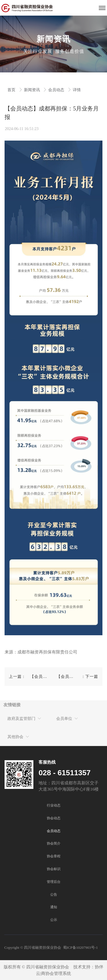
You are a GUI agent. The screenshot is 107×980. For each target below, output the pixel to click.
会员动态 (57, 90)
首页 (12, 90)
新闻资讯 (33, 90)
